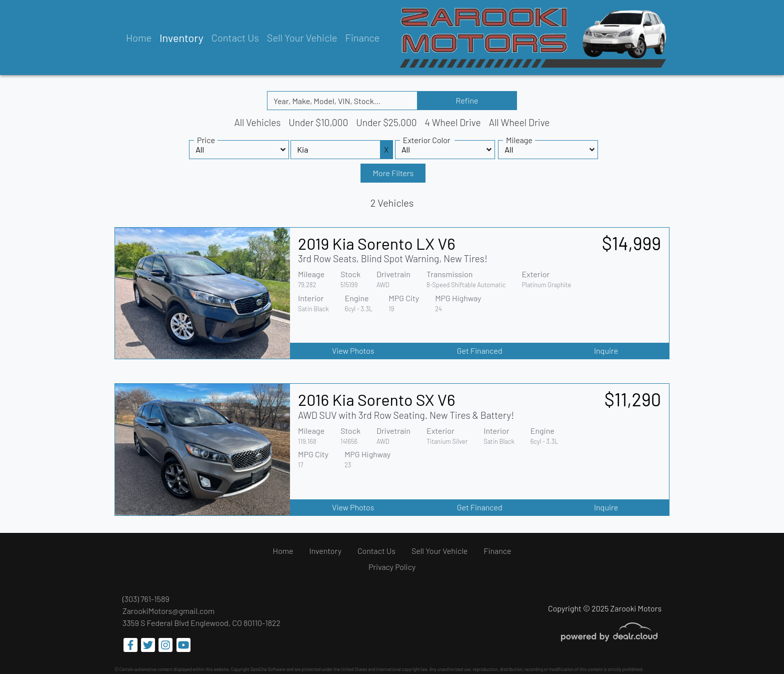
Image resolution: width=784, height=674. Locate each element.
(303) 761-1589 (146, 599)
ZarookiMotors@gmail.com (168, 611)
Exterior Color (427, 140)
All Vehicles (257, 122)
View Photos (353, 351)
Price (206, 140)
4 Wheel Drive (453, 122)
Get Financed (480, 351)
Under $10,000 (318, 122)
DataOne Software (268, 669)
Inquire (606, 351)
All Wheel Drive (519, 122)
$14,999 (631, 243)
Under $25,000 (386, 122)
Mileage (519, 140)
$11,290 (633, 399)
